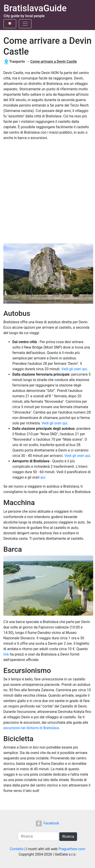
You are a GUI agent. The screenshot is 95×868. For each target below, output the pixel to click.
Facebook (47, 823)
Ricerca (68, 837)
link (6, 654)
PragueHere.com (72, 849)
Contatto (17, 849)
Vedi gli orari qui (74, 369)
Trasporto (17, 62)
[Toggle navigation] (25, 24)
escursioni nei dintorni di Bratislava (31, 728)
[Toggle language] (10, 24)
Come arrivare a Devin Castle (54, 62)
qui (43, 477)
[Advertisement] (47, 192)
